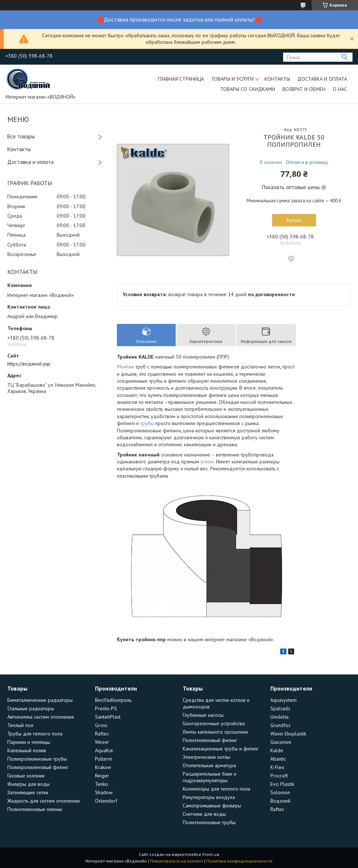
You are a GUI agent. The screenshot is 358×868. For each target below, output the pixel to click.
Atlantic (278, 759)
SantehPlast (108, 717)
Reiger (102, 776)
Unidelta (279, 717)
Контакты (277, 79)
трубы (147, 423)
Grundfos (280, 725)
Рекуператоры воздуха (209, 797)
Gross (101, 725)
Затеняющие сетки (28, 792)
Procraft (279, 776)
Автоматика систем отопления (41, 717)
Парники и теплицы (29, 742)
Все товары (21, 136)
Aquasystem (283, 700)
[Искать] (344, 57)
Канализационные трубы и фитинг (221, 749)
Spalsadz (280, 708)
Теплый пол (20, 725)
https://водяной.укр (29, 364)
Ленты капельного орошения (215, 732)
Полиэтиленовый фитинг (210, 740)
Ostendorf (106, 801)
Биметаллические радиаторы (40, 700)
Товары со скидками (248, 89)
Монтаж (125, 367)
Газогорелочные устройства (214, 723)
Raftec (102, 734)
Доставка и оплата (322, 79)
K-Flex (277, 767)
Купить (294, 220)
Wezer (102, 742)
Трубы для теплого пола (35, 734)
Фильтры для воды (28, 784)
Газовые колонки (26, 776)
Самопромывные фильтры (212, 806)
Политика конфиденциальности (239, 861)
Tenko (102, 784)
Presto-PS (106, 708)
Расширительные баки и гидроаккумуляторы (210, 777)
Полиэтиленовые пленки (35, 809)
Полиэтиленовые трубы (209, 822)
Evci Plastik (282, 784)
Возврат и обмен (304, 89)
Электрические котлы (206, 757)
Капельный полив (27, 750)
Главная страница (181, 79)
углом (207, 462)
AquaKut (104, 750)
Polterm (104, 759)
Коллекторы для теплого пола (216, 789)
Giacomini (281, 742)
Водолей (280, 801)
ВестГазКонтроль (113, 700)
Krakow (103, 767)
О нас (340, 89)
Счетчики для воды (204, 814)
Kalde (277, 750)
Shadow (104, 792)
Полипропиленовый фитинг (38, 767)
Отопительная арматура (209, 765)
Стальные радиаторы (31, 708)
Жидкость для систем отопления (43, 801)
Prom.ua (211, 854)
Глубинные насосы (203, 715)
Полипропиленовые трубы (37, 759)
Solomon (280, 792)
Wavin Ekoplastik (288, 734)
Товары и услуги (232, 79)
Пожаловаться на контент (177, 861)
